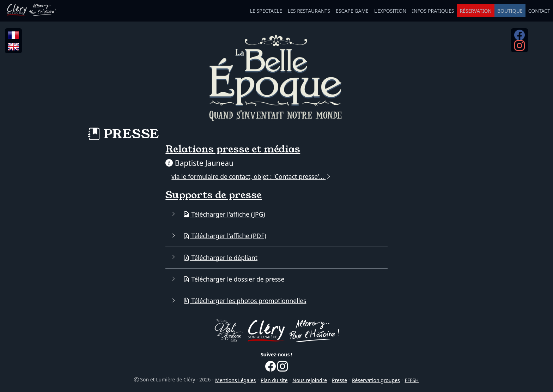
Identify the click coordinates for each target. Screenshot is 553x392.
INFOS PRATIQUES (433, 11)
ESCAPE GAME (352, 11)
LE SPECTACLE (266, 11)
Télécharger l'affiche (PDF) (225, 236)
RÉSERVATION (476, 11)
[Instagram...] (519, 48)
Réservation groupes (376, 380)
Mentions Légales (235, 380)
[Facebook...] (519, 37)
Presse (339, 380)
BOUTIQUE (510, 11)
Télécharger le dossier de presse (234, 279)
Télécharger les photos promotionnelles (245, 301)
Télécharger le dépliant (220, 258)
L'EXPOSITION (390, 11)
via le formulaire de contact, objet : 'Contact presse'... (252, 176)
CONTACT (539, 11)
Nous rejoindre (310, 380)
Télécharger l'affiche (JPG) (224, 214)
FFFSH (412, 380)
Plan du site (274, 380)
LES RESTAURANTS (309, 11)
